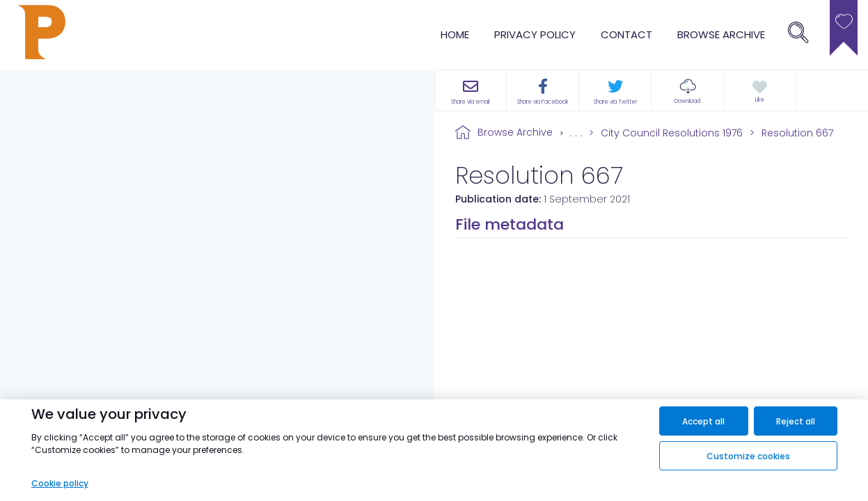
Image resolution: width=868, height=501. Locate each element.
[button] (687, 90)
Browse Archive (515, 132)
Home (455, 34)
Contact (626, 34)
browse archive (721, 34)
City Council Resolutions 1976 (672, 133)
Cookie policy (60, 483)
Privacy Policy (535, 34)
